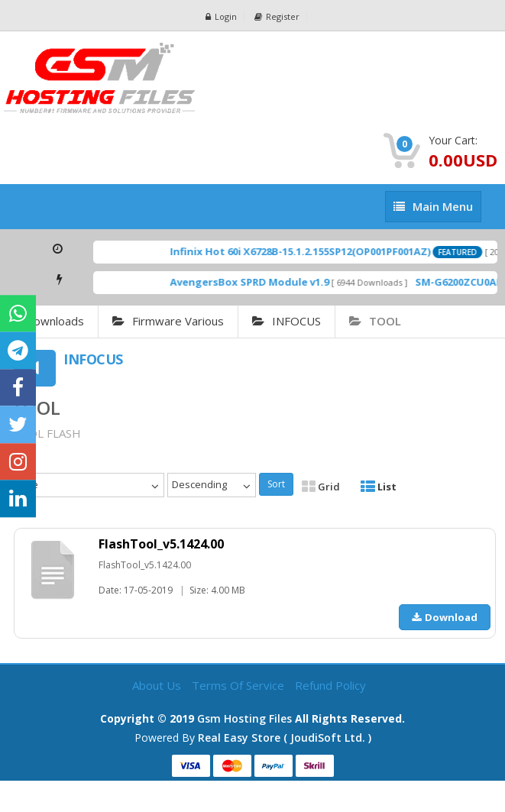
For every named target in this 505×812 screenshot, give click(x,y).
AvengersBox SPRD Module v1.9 (261, 282)
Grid (321, 487)
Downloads (55, 321)
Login (221, 16)
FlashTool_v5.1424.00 (161, 544)
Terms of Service (240, 685)
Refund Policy (330, 685)
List (379, 487)
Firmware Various (168, 321)
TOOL (375, 321)
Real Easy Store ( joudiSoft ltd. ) (285, 738)
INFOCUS (286, 321)
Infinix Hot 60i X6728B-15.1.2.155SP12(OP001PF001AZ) (311, 251)
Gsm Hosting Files (244, 718)
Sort (276, 484)
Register (277, 16)
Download (445, 617)
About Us (158, 685)
